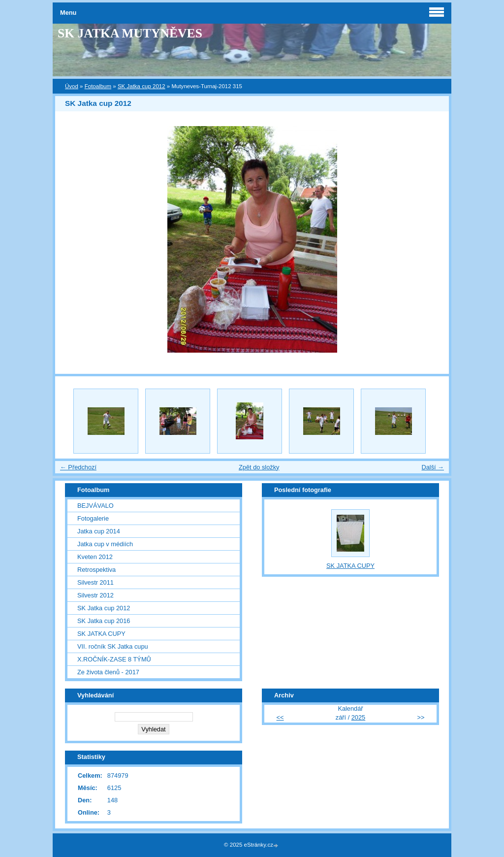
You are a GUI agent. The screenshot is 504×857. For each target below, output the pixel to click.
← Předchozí (78, 467)
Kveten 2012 (95, 557)
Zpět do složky (259, 467)
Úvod (72, 86)
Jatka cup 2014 (99, 531)
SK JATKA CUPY (101, 634)
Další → (433, 467)
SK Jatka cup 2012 (142, 86)
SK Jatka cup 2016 (104, 621)
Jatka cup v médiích (105, 544)
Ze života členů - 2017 (108, 672)
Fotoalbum (98, 86)
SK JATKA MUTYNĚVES (130, 33)
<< (280, 717)
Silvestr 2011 (95, 582)
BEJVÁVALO (95, 506)
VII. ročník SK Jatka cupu (113, 646)
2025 (358, 717)
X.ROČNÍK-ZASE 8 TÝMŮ (114, 659)
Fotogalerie (93, 518)
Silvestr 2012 (95, 595)
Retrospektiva (96, 570)
